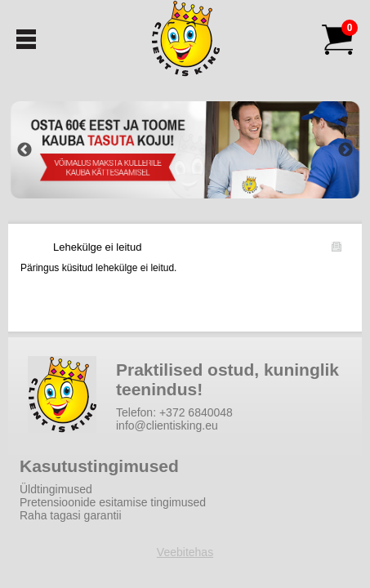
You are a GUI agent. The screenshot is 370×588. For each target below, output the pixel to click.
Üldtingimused (56, 489)
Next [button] (345, 150)
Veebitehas (185, 552)
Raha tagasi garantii (71, 515)
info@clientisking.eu (167, 425)
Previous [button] (25, 150)
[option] (185, 150)
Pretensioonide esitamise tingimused (113, 502)
